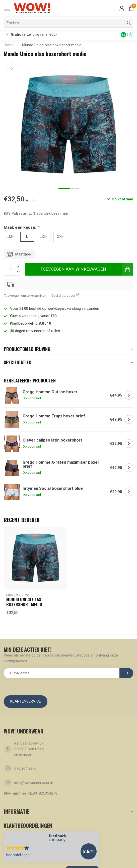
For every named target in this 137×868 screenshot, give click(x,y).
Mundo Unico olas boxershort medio (52, 45)
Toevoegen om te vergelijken (25, 295)
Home (9, 45)
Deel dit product (65, 295)
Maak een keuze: (21, 227)
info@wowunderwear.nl (33, 783)
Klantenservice (26, 701)
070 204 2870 (25, 768)
